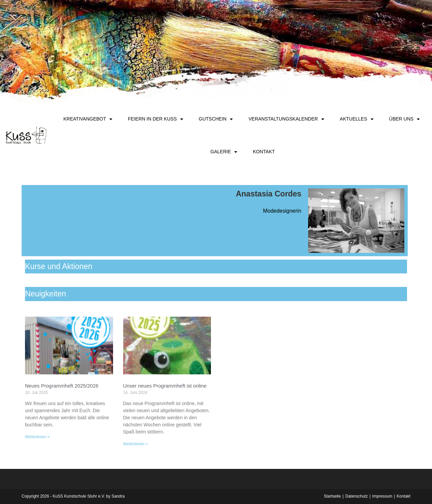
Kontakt (264, 152)
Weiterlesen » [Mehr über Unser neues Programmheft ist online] (136, 444)
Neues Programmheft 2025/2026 (62, 386)
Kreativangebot (88, 119)
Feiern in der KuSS (156, 119)
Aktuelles (357, 119)
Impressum (382, 496)
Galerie (224, 152)
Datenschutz (357, 496)
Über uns (404, 119)
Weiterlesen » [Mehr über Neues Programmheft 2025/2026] (37, 437)
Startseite (332, 496)
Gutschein (216, 119)
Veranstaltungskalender (286, 119)
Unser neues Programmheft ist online (165, 386)
